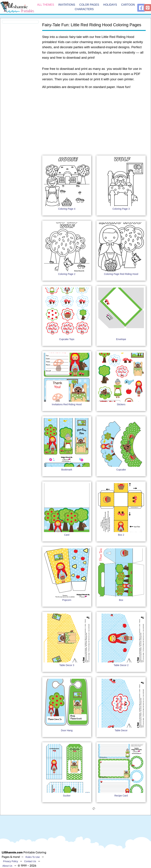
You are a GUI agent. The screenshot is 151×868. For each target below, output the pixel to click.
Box (121, 600)
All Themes (46, 5)
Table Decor (121, 730)
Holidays (110, 5)
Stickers (121, 404)
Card (67, 535)
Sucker (67, 796)
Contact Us (30, 861)
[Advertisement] (94, 119)
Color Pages (89, 5)
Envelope (121, 339)
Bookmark (67, 470)
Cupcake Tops (67, 339)
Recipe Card (121, 796)
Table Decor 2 (121, 665)
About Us (7, 866)
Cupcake (121, 470)
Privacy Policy (11, 861)
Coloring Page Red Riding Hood (121, 274)
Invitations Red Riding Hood (67, 404)
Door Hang (67, 730)
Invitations (67, 5)
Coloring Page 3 (121, 209)
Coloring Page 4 (67, 209)
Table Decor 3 (67, 665)
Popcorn (67, 600)
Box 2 (121, 535)
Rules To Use (33, 857)
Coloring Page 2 (67, 274)
